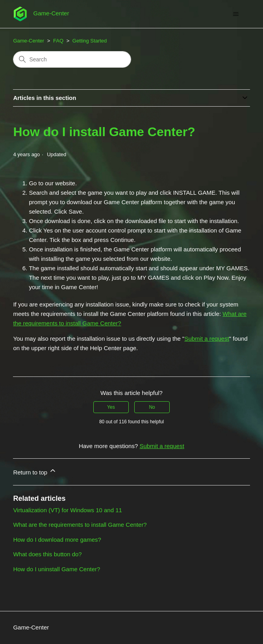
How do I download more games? (57, 540)
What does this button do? (47, 554)
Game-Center (29, 41)
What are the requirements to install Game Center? (80, 525)
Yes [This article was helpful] (111, 407)
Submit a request (207, 339)
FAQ (58, 41)
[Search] (72, 59)
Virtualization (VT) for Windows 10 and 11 (68, 510)
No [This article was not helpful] (152, 407)
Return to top (35, 471)
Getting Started (90, 41)
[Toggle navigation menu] (236, 14)
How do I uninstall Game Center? (56, 569)
